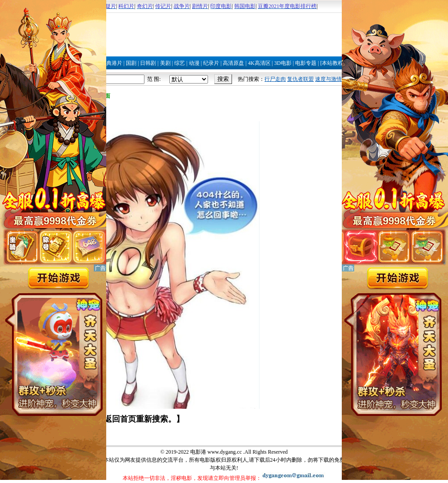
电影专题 (306, 63)
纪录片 (211, 63)
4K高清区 (259, 63)
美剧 (165, 63)
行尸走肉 (275, 79)
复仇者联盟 (300, 79)
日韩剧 (148, 63)
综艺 (180, 63)
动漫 (194, 63)
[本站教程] (332, 63)
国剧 (131, 63)
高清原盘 (233, 63)
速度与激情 (328, 79)
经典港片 (112, 63)
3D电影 (283, 63)
